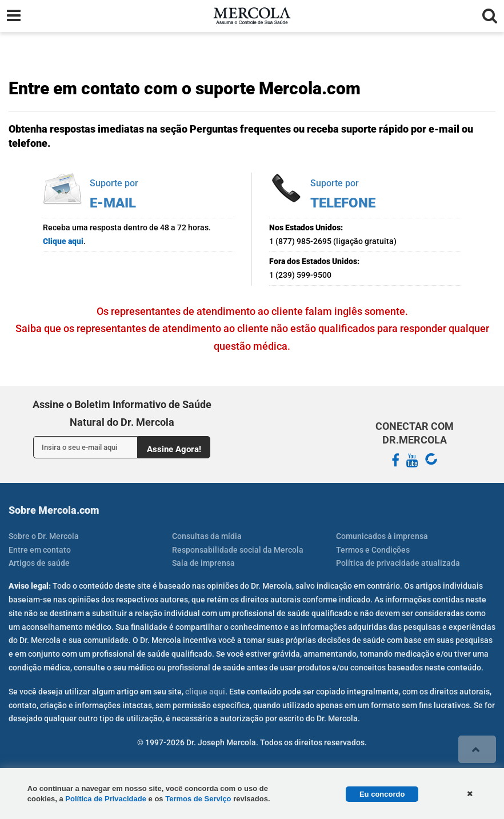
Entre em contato (40, 550)
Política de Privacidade (106, 799)
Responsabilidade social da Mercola (238, 550)
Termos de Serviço (198, 799)
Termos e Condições (373, 550)
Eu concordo (382, 794)
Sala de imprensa (203, 563)
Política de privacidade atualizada (398, 563)
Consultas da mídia (207, 536)
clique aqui (205, 692)
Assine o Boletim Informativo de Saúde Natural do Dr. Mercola (122, 413)
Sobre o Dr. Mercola (44, 536)
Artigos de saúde (39, 563)
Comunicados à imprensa (382, 536)
